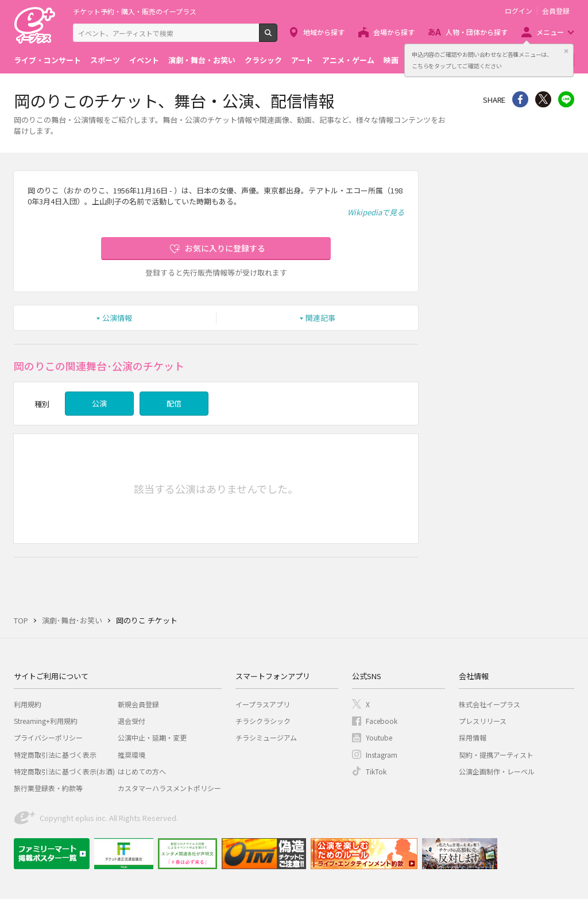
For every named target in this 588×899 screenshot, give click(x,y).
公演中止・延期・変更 (152, 737)
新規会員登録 (138, 704)
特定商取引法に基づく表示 (55, 755)
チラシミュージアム (266, 737)
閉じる (566, 51)
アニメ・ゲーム (348, 60)
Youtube (379, 737)
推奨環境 (131, 755)
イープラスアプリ (263, 704)
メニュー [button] (550, 32)
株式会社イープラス (490, 704)
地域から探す (324, 32)
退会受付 (131, 721)
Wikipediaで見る (376, 212)
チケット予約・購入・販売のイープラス (135, 11)
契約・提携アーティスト (496, 755)
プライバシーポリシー (48, 737)
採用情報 (473, 737)
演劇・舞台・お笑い (202, 60)
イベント (144, 60)
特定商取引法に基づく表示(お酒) (64, 771)
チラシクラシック (263, 721)
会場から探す (394, 32)
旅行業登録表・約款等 (48, 788)
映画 (391, 60)
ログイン (519, 11)
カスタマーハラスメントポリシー (169, 788)
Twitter (543, 99)
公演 (99, 403)
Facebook (382, 721)
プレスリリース (483, 721)
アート (302, 60)
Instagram (382, 755)
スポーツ (105, 60)
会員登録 (556, 11)
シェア (520, 99)
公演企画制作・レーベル (497, 771)
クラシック (263, 60)
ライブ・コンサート (47, 60)
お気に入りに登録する (225, 248)
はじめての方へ (142, 771)
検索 (277, 37)
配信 (174, 403)
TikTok (376, 771)
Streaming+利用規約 (46, 721)
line (566, 99)
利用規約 (28, 704)
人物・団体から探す (477, 32)
